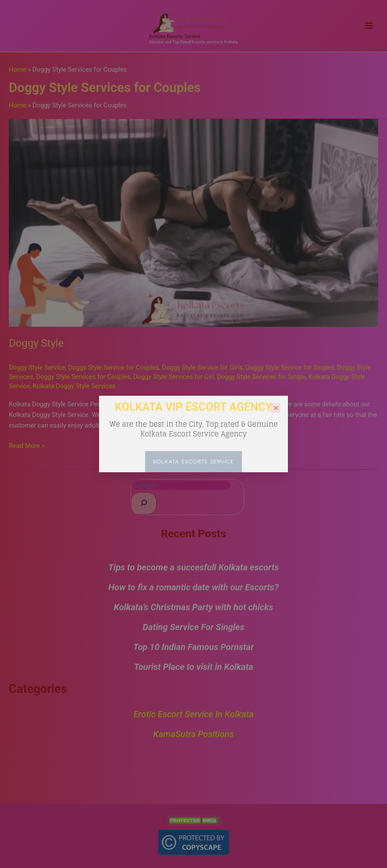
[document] (193, 434)
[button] (276, 408)
